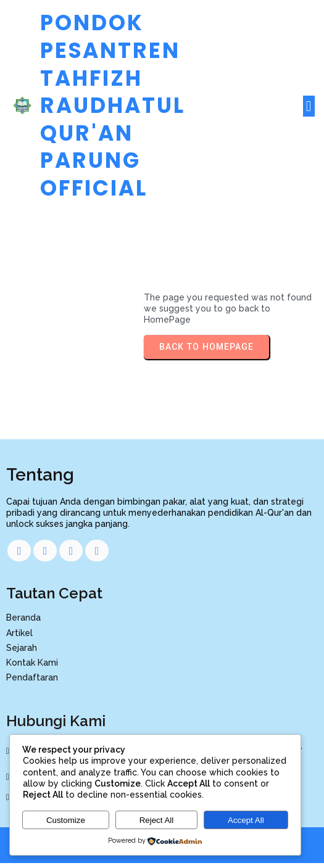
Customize (66, 820)
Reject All (157, 820)
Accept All (246, 820)
